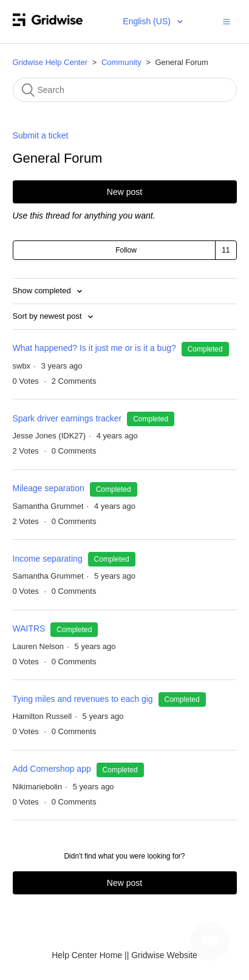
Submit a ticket (41, 135)
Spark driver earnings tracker (67, 418)
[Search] (125, 90)
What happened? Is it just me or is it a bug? (96, 348)
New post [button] (124, 192)
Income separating (48, 559)
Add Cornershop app (52, 769)
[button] (227, 21)
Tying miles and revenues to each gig (83, 699)
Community (121, 62)
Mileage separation (49, 488)
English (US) (148, 21)
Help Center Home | (89, 955)
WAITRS (29, 628)
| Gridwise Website (162, 955)
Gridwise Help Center (50, 62)
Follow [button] (126, 250)
